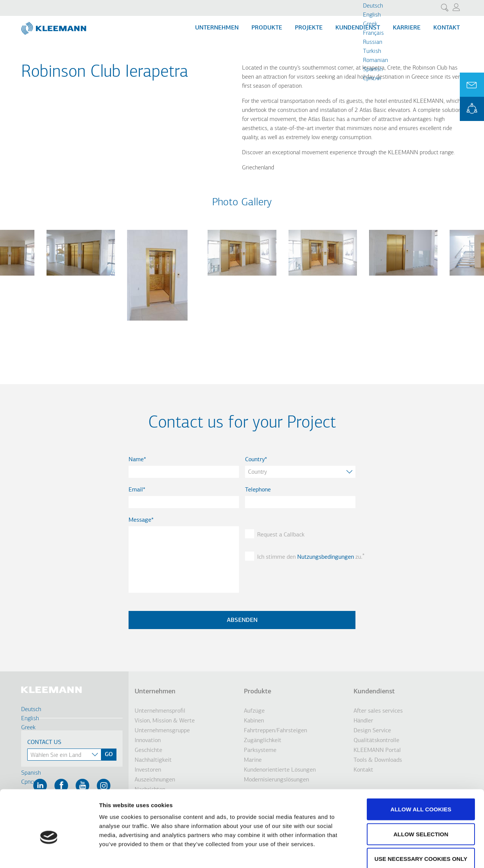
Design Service (372, 731)
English (372, 15)
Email (136, 490)
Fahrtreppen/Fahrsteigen (275, 731)
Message (140, 520)
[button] (81, 280)
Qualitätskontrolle (376, 741)
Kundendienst (358, 28)
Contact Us (44, 742)
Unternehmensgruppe (162, 731)
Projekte (309, 28)
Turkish (372, 51)
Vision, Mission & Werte (165, 721)
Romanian (375, 60)
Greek (370, 24)
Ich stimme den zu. (306, 557)
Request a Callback (281, 535)
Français (373, 33)
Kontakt (447, 28)
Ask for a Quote (472, 85)
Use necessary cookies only (421, 818)
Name (136, 460)
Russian (373, 42)
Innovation (148, 741)
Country (255, 460)
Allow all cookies (421, 769)
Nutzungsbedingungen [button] (326, 557)
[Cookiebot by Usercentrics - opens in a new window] (49, 853)
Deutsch (373, 6)
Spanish (373, 70)
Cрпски (372, 79)
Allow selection (421, 794)
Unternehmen (217, 28)
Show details (397, 853)
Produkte (267, 28)
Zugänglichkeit (263, 741)
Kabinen (254, 721)
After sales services (378, 711)
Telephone (258, 490)
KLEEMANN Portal (472, 109)
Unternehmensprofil (160, 711)
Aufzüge (254, 711)
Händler (363, 721)
